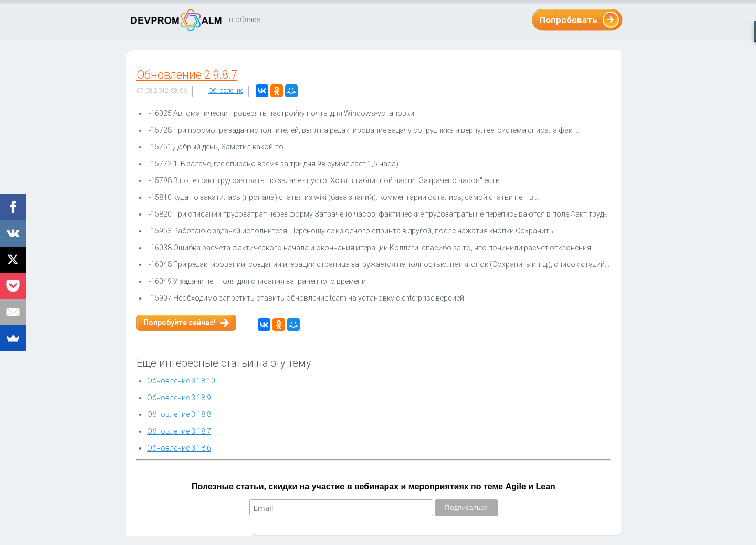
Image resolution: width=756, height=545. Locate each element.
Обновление (226, 91)
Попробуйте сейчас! (180, 323)
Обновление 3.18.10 (181, 381)
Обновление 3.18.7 (179, 431)
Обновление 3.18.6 (179, 448)
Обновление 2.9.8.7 (187, 75)
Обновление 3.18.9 (179, 398)
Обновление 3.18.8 (179, 414)
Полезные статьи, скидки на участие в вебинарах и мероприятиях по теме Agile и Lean (374, 487)
